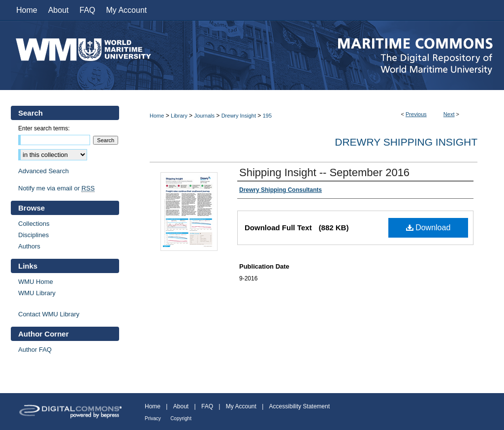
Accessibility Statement (299, 406)
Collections (34, 224)
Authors (29, 246)
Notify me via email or (56, 188)
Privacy (153, 418)
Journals (204, 116)
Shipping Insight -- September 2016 (324, 172)
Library (179, 116)
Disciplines (33, 235)
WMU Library (37, 293)
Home (157, 116)
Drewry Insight (239, 116)
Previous (416, 114)
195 (267, 116)
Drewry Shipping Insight (406, 142)
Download (428, 228)
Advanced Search (44, 171)
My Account (241, 406)
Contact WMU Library (49, 314)
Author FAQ (35, 350)
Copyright (181, 418)
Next (449, 114)
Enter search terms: (44, 128)
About (181, 406)
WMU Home (36, 282)
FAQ (207, 406)
